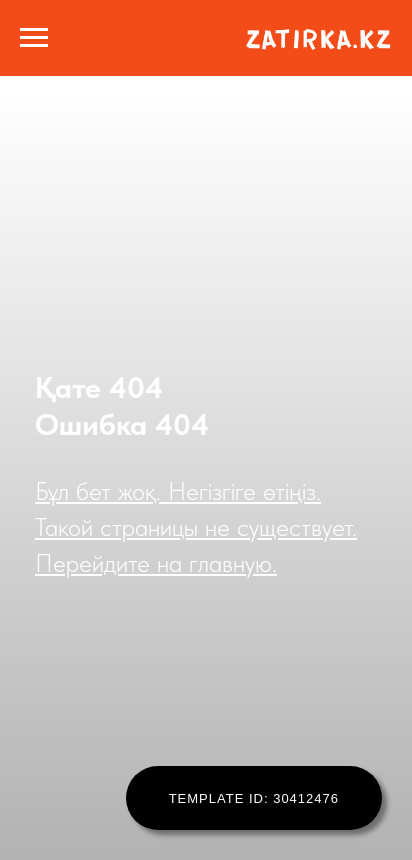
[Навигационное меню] (34, 38)
